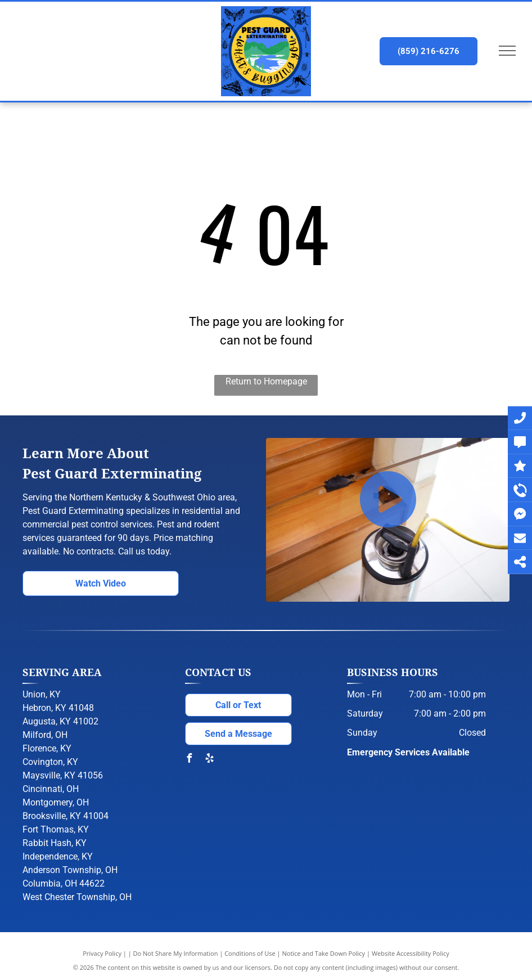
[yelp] (210, 760)
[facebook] (190, 760)
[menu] (507, 51)
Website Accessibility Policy (411, 953)
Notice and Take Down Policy (324, 953)
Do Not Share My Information (176, 953)
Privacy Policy (102, 953)
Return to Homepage (266, 381)
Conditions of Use (250, 953)
